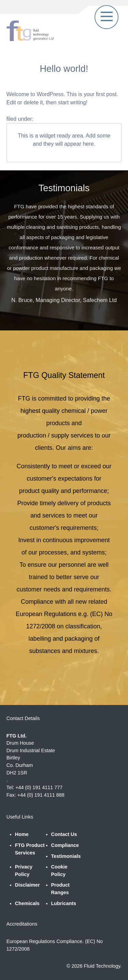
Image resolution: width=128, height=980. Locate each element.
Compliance (65, 845)
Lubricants (64, 903)
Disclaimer (27, 885)
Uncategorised (54, 119)
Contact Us (64, 834)
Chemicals (27, 903)
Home (22, 834)
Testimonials (66, 856)
